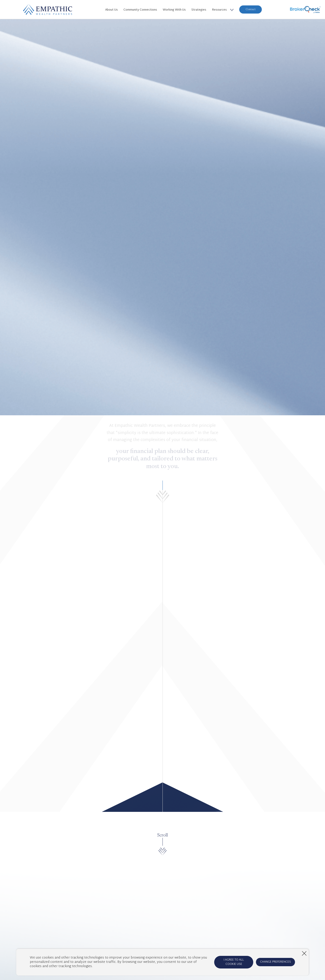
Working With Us (174, 10)
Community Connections (140, 10)
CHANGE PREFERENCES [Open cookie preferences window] (275, 962)
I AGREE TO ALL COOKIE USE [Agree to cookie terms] (234, 962)
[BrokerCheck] (305, 9)
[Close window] (304, 953)
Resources (219, 10)
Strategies (199, 10)
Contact (251, 9)
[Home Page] (48, 9)
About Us (111, 10)
